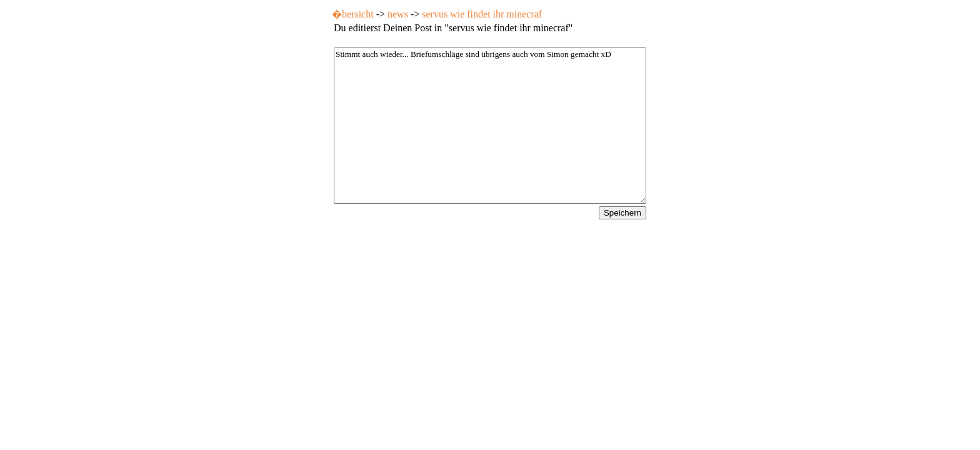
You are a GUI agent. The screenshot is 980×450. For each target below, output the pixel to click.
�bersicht (353, 14)
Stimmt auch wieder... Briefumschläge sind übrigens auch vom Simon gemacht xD (490, 126)
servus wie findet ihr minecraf (482, 14)
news (398, 14)
